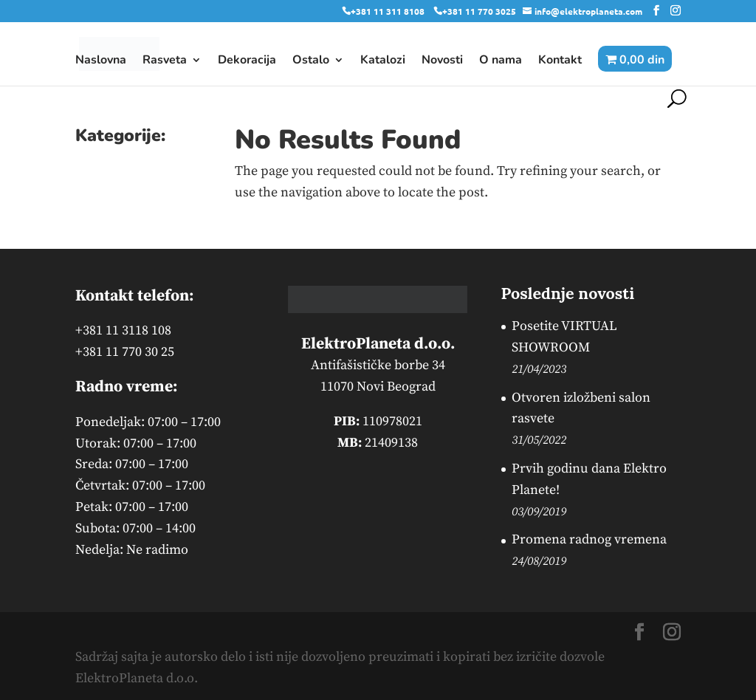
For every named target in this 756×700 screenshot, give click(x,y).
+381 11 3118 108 (123, 330)
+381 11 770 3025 (479, 11)
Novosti (442, 61)
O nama (501, 61)
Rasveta (165, 61)
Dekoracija (247, 61)
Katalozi (383, 61)
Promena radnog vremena (589, 539)
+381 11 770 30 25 (125, 352)
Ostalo (311, 61)
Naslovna (101, 61)
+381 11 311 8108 (388, 11)
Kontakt (560, 61)
